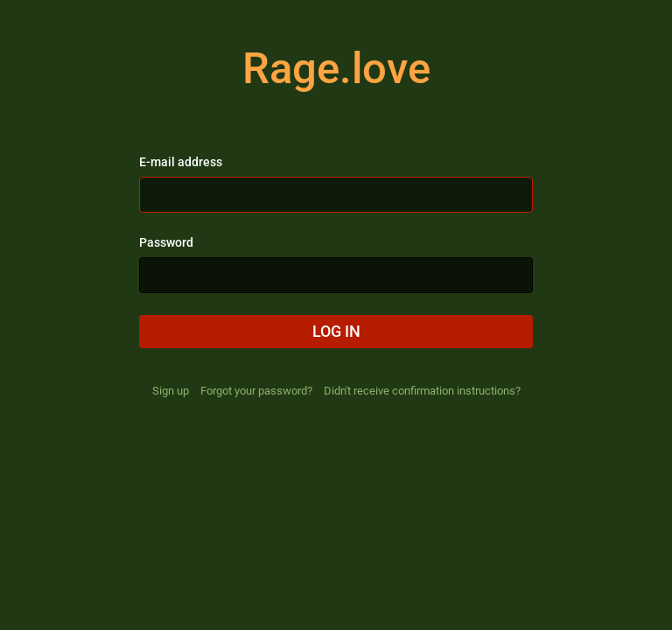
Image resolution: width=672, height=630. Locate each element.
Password (166, 242)
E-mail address (181, 162)
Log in (336, 331)
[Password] (336, 275)
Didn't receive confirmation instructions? (422, 391)
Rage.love (336, 68)
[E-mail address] (336, 195)
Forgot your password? (256, 391)
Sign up (171, 391)
